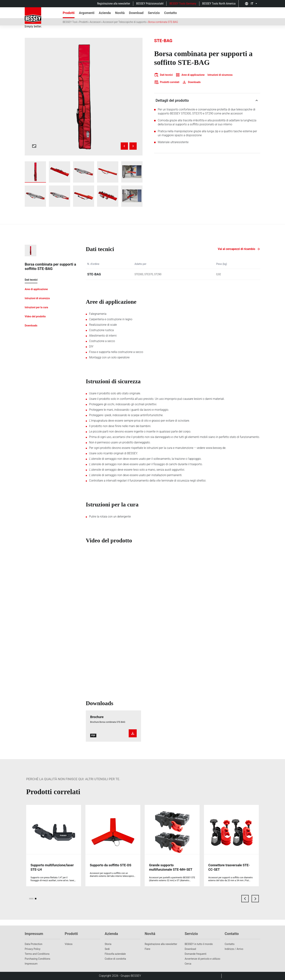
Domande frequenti (195, 954)
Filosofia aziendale (115, 954)
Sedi (107, 949)
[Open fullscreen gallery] (34, 146)
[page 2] (36, 899)
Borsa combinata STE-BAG (163, 22)
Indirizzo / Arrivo (234, 949)
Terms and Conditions (37, 954)
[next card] (255, 899)
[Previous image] (124, 146)
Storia (108, 944)
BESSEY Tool (70, 22)
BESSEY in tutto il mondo (199, 944)
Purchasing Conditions (38, 959)
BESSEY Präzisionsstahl (150, 4)
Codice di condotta (115, 959)
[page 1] (31, 899)
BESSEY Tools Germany (183, 4)
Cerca (188, 964)
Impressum (31, 964)
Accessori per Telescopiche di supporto (125, 22)
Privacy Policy (33, 949)
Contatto (230, 944)
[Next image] (133, 146)
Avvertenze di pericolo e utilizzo (202, 959)
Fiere (147, 949)
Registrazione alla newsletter (114, 4)
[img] (84, 97)
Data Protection (34, 944)
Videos (69, 944)
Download (190, 949)
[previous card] (245, 899)
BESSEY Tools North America (219, 4)
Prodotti (84, 22)
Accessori (95, 22)
